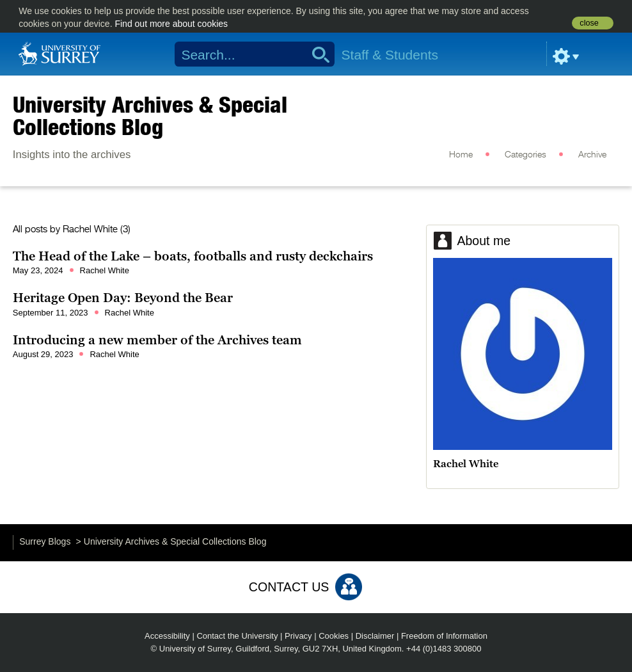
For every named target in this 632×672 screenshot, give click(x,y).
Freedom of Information (444, 636)
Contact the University (237, 636)
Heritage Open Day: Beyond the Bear (123, 298)
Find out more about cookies (171, 24)
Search (316, 54)
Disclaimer (375, 636)
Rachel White (90, 229)
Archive (592, 155)
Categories (525, 155)
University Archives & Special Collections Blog (150, 116)
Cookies (334, 636)
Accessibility (167, 636)
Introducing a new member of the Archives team (157, 340)
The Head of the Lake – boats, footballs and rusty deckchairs (193, 256)
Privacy (298, 636)
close (589, 23)
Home (461, 155)
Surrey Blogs (45, 541)
